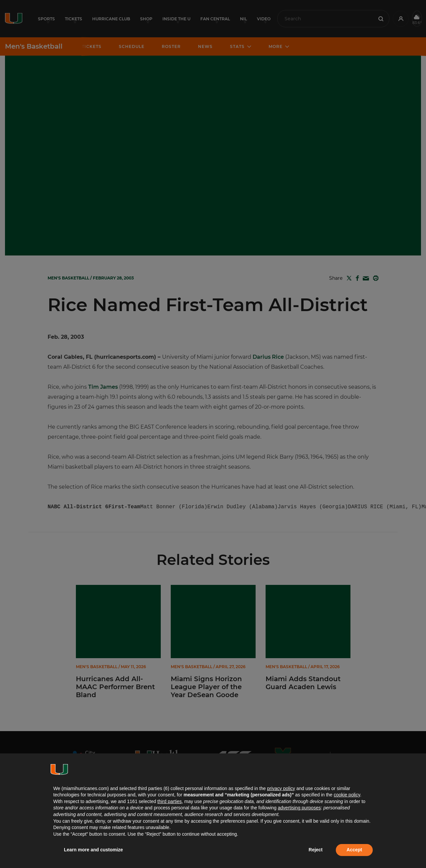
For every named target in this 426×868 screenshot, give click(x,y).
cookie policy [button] (347, 795)
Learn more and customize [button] (93, 850)
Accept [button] (354, 850)
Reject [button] (316, 850)
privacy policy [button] (281, 788)
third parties (170, 801)
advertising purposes (299, 808)
